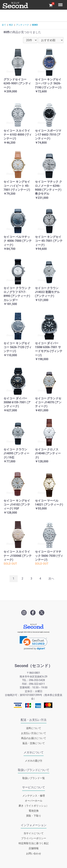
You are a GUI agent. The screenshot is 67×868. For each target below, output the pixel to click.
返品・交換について (34, 743)
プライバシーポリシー (34, 838)
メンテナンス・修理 (34, 796)
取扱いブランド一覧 (34, 778)
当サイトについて (34, 833)
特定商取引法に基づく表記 (34, 843)
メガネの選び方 (34, 761)
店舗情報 (34, 848)
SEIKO (35, 25)
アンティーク (23, 25)
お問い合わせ (34, 854)
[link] (33, 643)
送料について (34, 728)
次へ (51, 579)
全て (4, 25)
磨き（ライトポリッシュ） (34, 806)
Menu (61, 3)
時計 (11, 25)
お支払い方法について (34, 733)
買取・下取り (34, 816)
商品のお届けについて (34, 738)
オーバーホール (34, 801)
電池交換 (34, 811)
